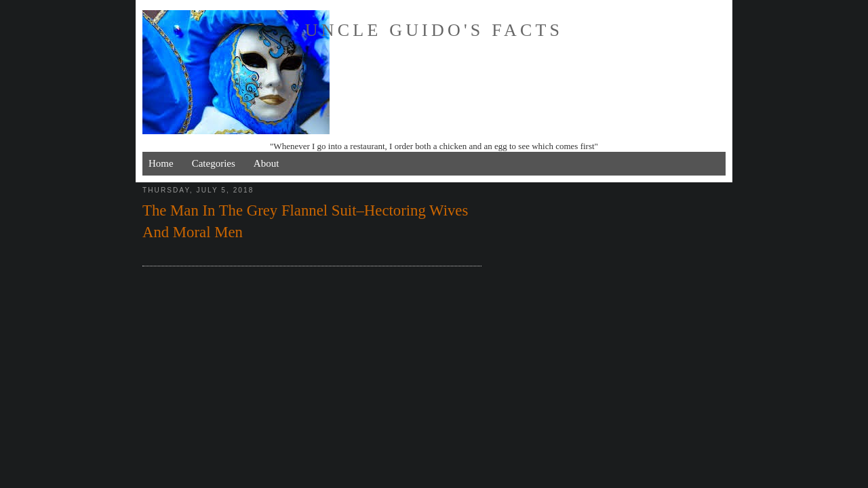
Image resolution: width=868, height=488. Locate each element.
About (267, 163)
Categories (214, 163)
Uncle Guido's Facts (434, 30)
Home (161, 163)
